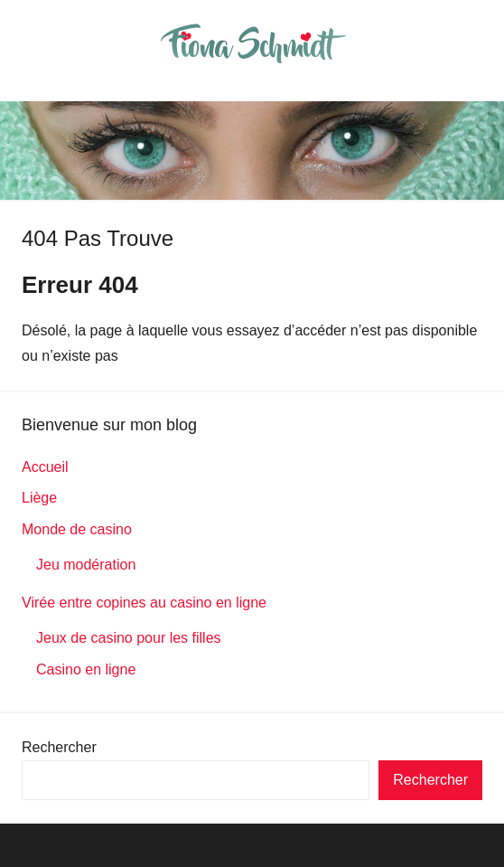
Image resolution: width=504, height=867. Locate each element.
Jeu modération (86, 565)
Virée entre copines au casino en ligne (144, 603)
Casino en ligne (86, 669)
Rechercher (59, 747)
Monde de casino (77, 529)
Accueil (45, 467)
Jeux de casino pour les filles (129, 638)
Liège (39, 498)
